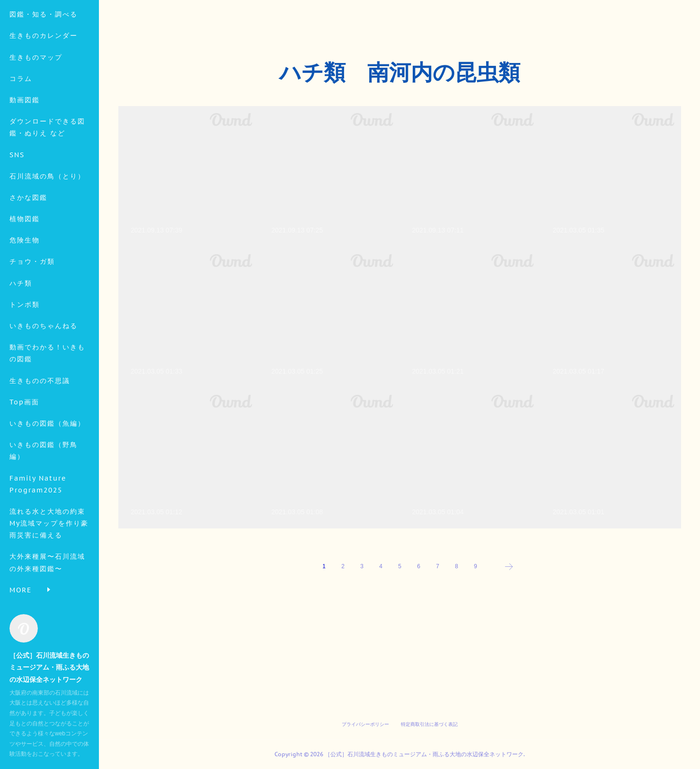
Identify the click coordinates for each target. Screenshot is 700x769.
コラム (21, 141)
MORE (21, 239)
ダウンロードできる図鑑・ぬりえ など (47, 190)
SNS (17, 217)
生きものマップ (36, 119)
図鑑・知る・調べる (44, 77)
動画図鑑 (25, 162)
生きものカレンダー (44, 98)
